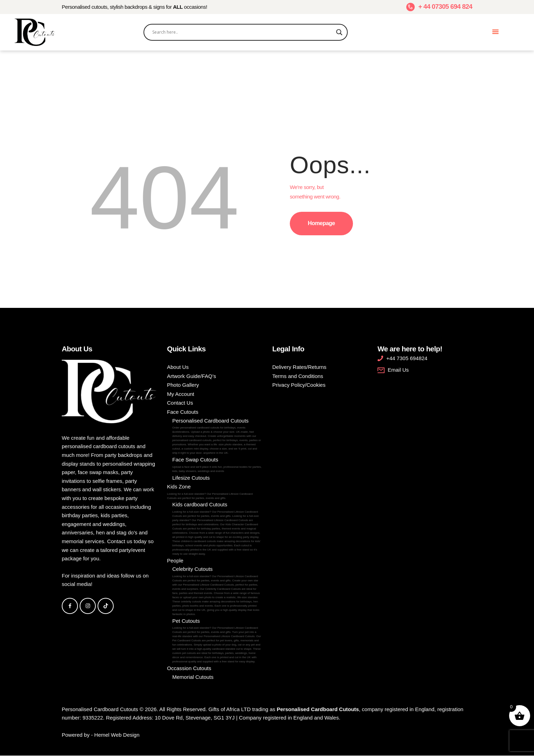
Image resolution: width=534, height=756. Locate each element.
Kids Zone (214, 492)
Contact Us (180, 403)
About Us (178, 367)
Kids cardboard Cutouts (217, 529)
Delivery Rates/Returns (299, 367)
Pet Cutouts (217, 641)
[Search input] (242, 32)
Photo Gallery (183, 385)
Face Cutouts (183, 412)
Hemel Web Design (117, 735)
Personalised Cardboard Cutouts (217, 437)
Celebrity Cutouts (217, 591)
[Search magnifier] (339, 32)
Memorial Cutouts (193, 677)
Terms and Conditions (298, 376)
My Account (181, 394)
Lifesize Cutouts (191, 478)
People (175, 561)
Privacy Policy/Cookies (299, 385)
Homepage (321, 223)
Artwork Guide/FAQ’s (192, 376)
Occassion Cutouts (189, 668)
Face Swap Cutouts (217, 465)
